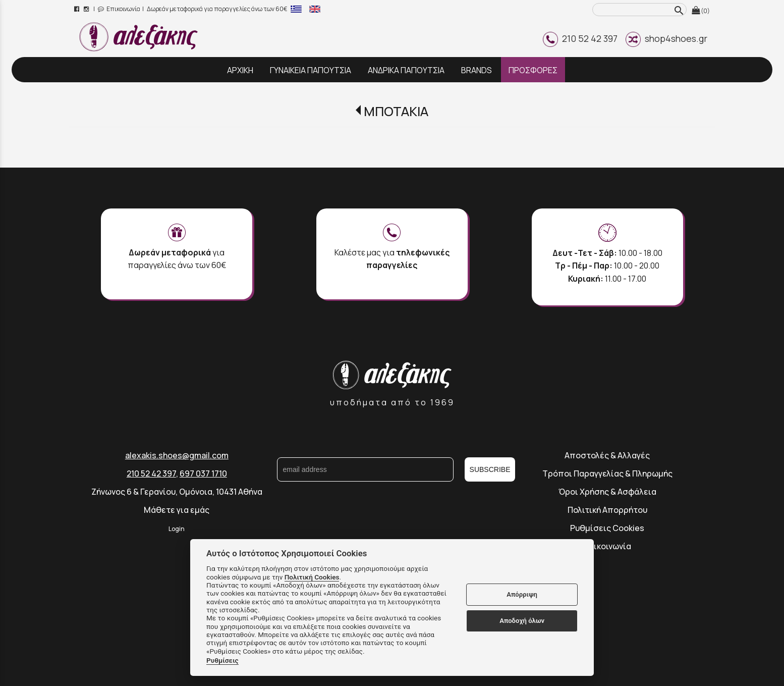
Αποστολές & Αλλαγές (607, 455)
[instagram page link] (87, 9)
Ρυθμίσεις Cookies (607, 528)
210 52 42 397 (580, 38)
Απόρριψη (522, 594)
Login (177, 529)
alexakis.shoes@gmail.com (177, 455)
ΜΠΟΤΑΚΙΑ (396, 111)
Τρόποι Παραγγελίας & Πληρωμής (607, 473)
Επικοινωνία (119, 9)
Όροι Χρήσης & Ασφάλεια (607, 492)
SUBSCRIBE (490, 469)
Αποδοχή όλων (522, 621)
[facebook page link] (77, 9)
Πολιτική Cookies (312, 577)
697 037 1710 (203, 473)
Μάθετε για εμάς (177, 510)
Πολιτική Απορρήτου (607, 510)
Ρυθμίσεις (222, 660)
